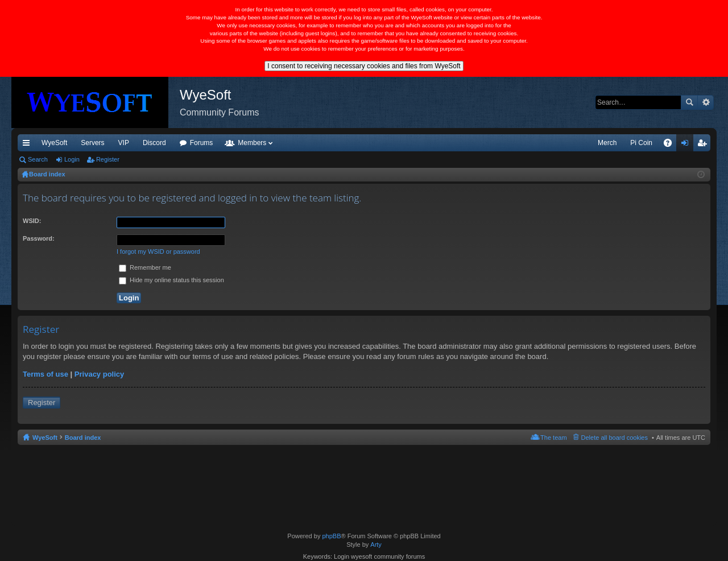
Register (108, 159)
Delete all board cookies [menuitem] (615, 438)
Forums (202, 143)
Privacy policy (99, 374)
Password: (39, 238)
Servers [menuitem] (92, 143)
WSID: (32, 221)
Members (252, 143)
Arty (376, 544)
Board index (83, 438)
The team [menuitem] (553, 438)
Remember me (145, 267)
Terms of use (45, 374)
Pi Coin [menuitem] (641, 143)
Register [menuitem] (704, 145)
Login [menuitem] (687, 145)
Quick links (28, 145)
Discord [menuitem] (154, 143)
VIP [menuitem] (124, 143)
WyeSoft (54, 143)
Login (72, 159)
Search (689, 102)
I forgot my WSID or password (158, 251)
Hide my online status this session (171, 280)
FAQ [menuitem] (671, 145)
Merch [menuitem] (607, 143)
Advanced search (706, 102)
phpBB (331, 536)
